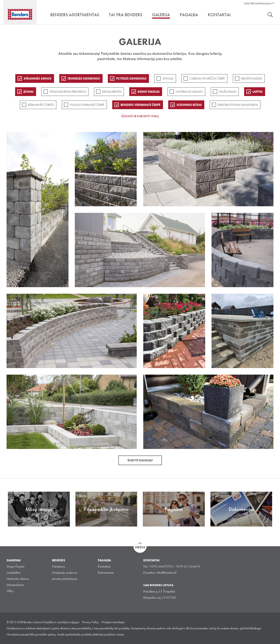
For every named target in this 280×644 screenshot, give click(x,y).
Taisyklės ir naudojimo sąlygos (61, 622)
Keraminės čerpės (41, 105)
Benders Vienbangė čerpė (140, 105)
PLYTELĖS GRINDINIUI (131, 78)
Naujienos (59, 566)
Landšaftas (13, 573)
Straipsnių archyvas (65, 573)
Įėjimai (28, 92)
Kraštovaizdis (252, 78)
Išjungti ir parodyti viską (140, 116)
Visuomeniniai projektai (68, 92)
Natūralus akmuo (189, 92)
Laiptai (257, 92)
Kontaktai (104, 566)
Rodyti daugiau (140, 460)
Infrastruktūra (15, 585)
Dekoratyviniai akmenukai (238, 105)
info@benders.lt (167, 573)
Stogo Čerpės (15, 566)
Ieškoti (270, 15)
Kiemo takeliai (149, 92)
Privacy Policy (90, 622)
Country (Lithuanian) (258, 4)
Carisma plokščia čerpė (207, 78)
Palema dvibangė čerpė (87, 105)
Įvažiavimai (228, 92)
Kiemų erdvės (112, 92)
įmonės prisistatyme (65, 579)
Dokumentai (106, 573)
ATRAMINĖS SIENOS (38, 78)
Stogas (168, 78)
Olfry (10, 591)
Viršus (140, 547)
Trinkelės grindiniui (84, 78)
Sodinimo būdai (189, 105)
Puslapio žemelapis (113, 622)
